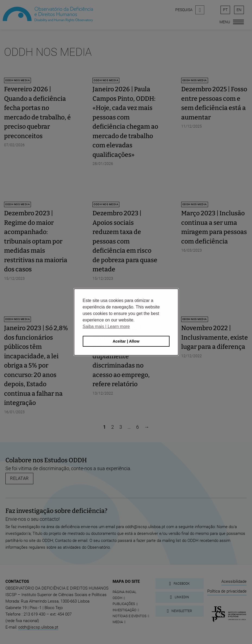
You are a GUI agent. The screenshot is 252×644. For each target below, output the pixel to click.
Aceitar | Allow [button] (126, 341)
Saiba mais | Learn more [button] (106, 326)
